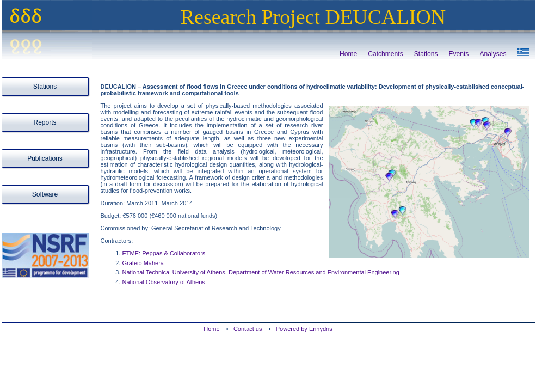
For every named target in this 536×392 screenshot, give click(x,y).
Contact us (249, 329)
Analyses (493, 54)
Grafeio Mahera (143, 263)
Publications (45, 158)
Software (45, 194)
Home (348, 54)
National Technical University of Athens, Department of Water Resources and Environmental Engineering (261, 272)
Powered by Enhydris (304, 329)
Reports (45, 122)
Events (458, 54)
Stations (426, 54)
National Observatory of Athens (164, 282)
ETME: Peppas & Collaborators (164, 253)
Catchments (386, 54)
